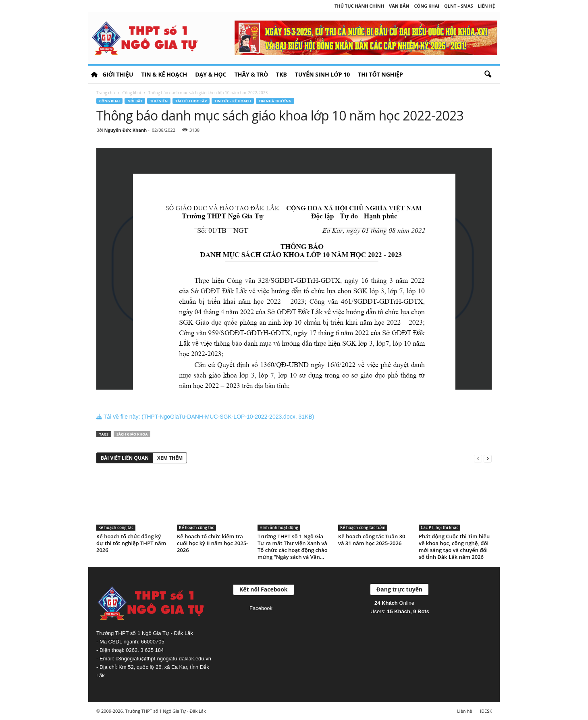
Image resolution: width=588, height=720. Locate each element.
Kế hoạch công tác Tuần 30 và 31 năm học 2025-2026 (372, 540)
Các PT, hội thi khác (439, 527)
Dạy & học (211, 74)
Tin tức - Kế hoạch (233, 101)
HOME (94, 75)
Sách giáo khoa (132, 434)
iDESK (486, 711)
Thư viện (159, 101)
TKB (282, 74)
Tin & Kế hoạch (164, 74)
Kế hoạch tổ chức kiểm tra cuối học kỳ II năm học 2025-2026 (212, 543)
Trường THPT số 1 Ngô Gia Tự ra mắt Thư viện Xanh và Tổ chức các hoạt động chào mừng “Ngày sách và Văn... (293, 547)
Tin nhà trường (275, 101)
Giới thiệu (118, 74)
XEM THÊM (170, 458)
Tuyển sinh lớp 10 (322, 74)
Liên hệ (486, 6)
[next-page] (488, 458)
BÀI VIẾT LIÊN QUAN (125, 458)
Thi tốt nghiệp (380, 74)
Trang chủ (106, 93)
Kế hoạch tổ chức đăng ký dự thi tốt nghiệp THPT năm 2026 (131, 543)
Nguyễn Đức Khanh (125, 130)
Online (394, 603)
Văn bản (399, 6)
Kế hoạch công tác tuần (363, 527)
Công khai (427, 6)
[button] (488, 75)
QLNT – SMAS (459, 6)
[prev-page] (478, 458)
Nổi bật (135, 101)
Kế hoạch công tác (116, 527)
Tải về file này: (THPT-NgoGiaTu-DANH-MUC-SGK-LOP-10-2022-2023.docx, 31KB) (205, 417)
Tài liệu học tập (191, 101)
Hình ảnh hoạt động (279, 527)
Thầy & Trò (251, 74)
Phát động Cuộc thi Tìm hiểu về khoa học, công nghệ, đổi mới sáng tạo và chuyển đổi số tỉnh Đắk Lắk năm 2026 (454, 547)
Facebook (261, 608)
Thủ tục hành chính (359, 6)
